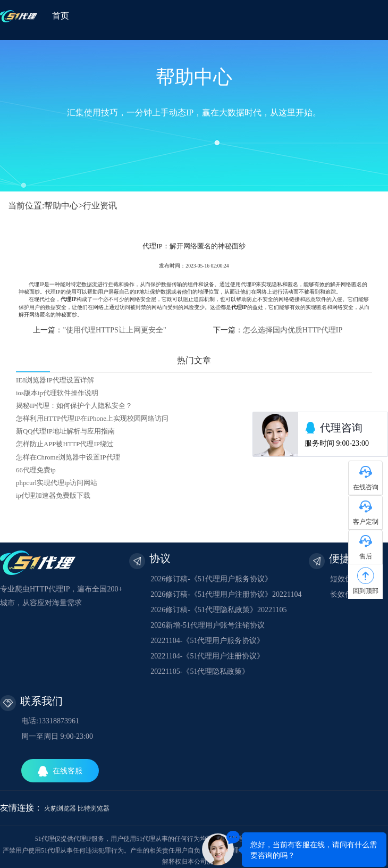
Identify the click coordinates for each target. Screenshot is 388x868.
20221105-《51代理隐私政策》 (200, 671)
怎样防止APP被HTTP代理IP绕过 (65, 444)
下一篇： (278, 330)
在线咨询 (366, 487)
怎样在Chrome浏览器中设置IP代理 (68, 457)
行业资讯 (100, 206)
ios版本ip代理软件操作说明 (57, 393)
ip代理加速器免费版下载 (53, 496)
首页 (61, 16)
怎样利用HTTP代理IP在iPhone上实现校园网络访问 (92, 419)
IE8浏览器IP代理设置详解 (55, 380)
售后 (366, 556)
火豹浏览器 (60, 808)
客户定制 (366, 522)
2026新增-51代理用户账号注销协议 (208, 625)
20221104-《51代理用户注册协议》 (207, 656)
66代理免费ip (36, 470)
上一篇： (99, 330)
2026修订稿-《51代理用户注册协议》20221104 (226, 594)
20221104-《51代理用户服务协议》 (207, 641)
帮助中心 (61, 206)
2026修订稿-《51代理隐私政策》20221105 (218, 610)
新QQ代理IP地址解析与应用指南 (65, 431)
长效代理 (345, 594)
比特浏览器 (94, 808)
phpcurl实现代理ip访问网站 (57, 483)
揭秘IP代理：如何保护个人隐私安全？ (74, 406)
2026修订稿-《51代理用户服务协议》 (211, 579)
